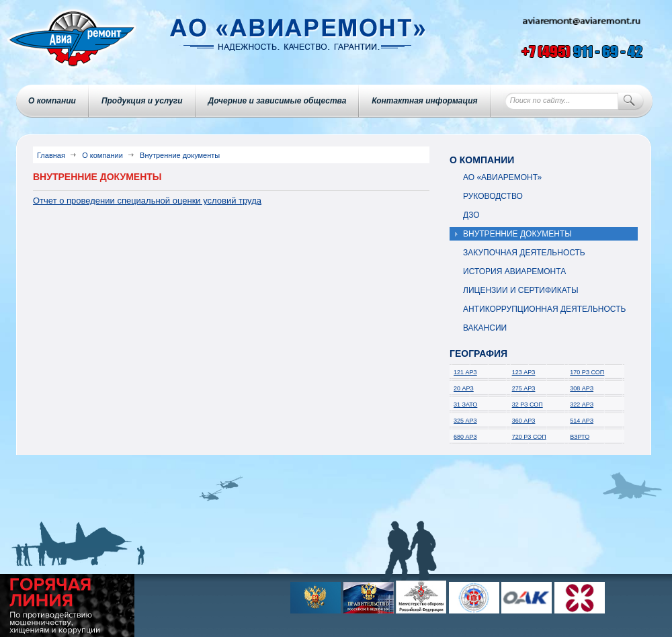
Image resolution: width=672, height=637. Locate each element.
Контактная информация (424, 101)
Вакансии (485, 328)
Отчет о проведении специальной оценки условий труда (147, 201)
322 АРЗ (582, 405)
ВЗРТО (580, 437)
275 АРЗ (524, 388)
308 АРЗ (582, 388)
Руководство (493, 196)
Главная (51, 155)
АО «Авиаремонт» (502, 177)
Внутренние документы (517, 234)
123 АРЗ (524, 372)
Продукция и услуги (142, 101)
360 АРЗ (524, 421)
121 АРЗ (465, 372)
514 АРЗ (582, 421)
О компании (52, 101)
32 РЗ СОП (528, 405)
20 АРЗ (464, 388)
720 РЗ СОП (529, 437)
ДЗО (471, 215)
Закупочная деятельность (524, 253)
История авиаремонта (514, 271)
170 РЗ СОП (587, 372)
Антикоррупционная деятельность (544, 309)
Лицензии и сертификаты (521, 290)
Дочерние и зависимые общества (278, 101)
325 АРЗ (465, 421)
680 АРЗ (465, 437)
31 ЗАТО (465, 405)
